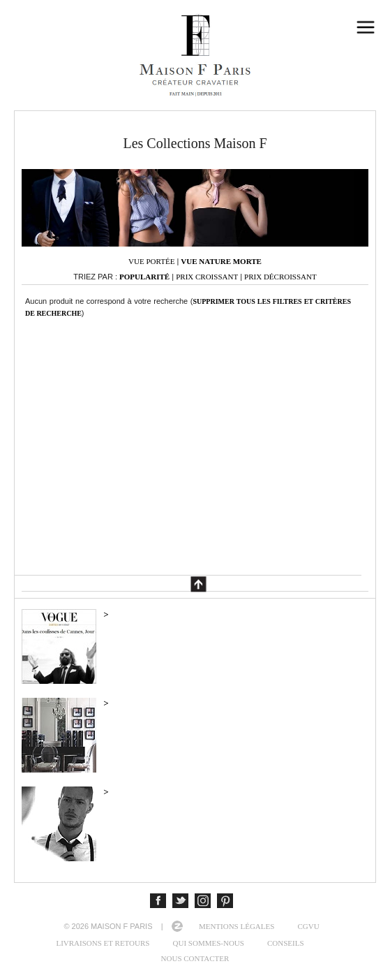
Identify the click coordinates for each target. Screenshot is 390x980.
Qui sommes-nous (209, 943)
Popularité (144, 277)
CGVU (308, 926)
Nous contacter (195, 958)
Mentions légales (237, 926)
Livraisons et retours (103, 943)
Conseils (286, 943)
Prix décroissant (280, 277)
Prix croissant (207, 277)
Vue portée (151, 261)
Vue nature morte (221, 261)
